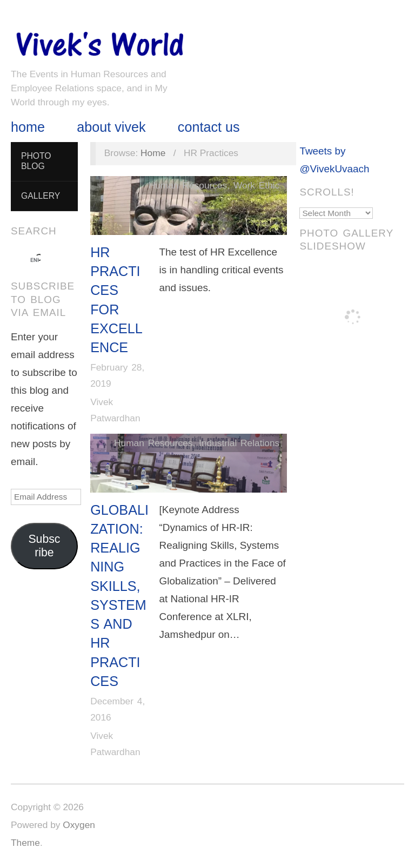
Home (28, 127)
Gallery (41, 196)
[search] (35, 260)
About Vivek (111, 127)
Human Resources (188, 185)
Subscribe (44, 546)
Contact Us (209, 127)
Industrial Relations (239, 443)
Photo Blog (36, 161)
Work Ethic (256, 185)
